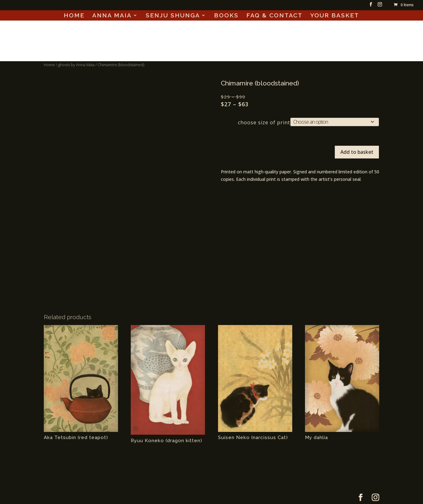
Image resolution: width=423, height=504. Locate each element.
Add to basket (357, 152)
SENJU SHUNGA (173, 16)
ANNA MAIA (112, 16)
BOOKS (226, 16)
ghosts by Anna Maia (76, 65)
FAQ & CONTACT (274, 16)
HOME (74, 16)
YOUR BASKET (335, 16)
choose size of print (264, 122)
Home (49, 65)
